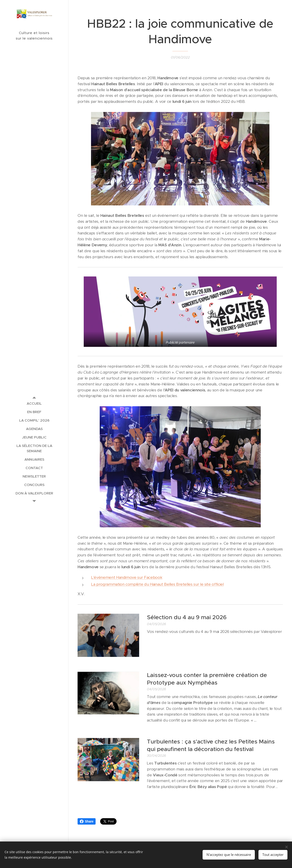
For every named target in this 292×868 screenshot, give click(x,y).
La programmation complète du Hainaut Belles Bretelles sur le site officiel (158, 584)
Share (87, 821)
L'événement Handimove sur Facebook (127, 577)
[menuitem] (34, 403)
